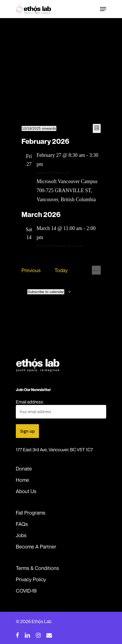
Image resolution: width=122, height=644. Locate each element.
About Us (26, 491)
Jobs (21, 535)
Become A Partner (36, 547)
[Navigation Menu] (103, 9)
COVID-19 (26, 591)
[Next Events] (96, 270)
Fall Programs (31, 513)
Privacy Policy (31, 579)
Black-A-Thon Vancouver (53, 173)
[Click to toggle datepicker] (39, 128)
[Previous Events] (31, 270)
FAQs (22, 524)
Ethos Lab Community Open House (60, 246)
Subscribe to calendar (46, 292)
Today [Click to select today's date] (61, 270)
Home (22, 480)
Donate (24, 469)
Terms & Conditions (37, 568)
